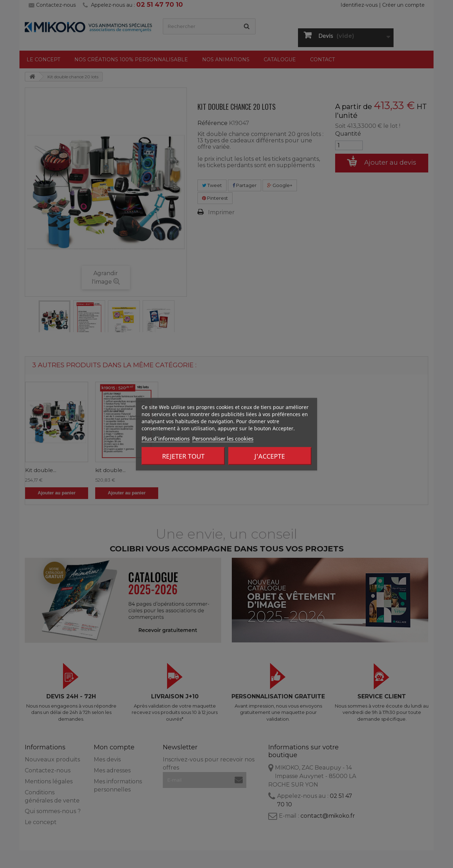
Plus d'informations (166, 438)
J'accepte (270, 456)
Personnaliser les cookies (223, 438)
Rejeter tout (183, 456)
